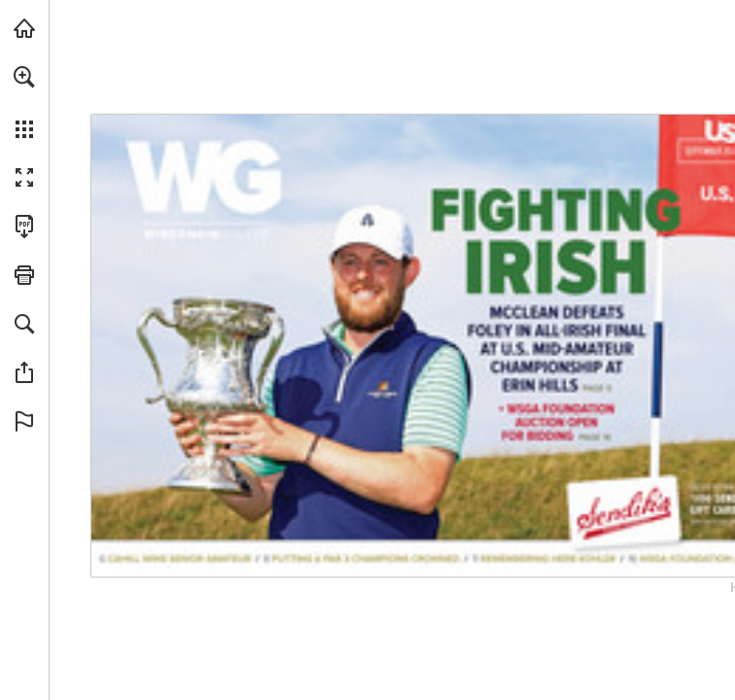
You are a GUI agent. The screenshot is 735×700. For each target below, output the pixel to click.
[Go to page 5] (554, 284)
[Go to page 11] (543, 559)
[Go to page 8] (361, 559)
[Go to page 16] (556, 423)
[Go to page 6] (176, 560)
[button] (24, 77)
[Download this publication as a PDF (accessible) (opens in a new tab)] (24, 227)
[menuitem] (24, 102)
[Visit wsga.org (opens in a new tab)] (24, 28)
